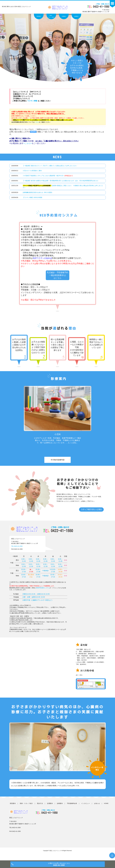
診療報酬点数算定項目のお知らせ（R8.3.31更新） (38, 192)
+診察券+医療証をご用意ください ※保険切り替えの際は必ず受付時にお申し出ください (63, 187)
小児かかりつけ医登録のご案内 (32, 171)
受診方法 (40, 807)
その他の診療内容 (58, 464)
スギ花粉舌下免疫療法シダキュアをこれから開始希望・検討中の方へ (48, 176)
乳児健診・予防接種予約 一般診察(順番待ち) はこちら (58, 277)
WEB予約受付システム (43, 592)
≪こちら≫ (28, 143)
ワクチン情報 (33, 101)
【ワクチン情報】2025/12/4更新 (32, 197)
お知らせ (97, 807)
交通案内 (64, 16)
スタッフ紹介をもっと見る (91, 513)
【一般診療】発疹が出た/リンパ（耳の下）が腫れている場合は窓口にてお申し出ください (50, 166)
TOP (112, 856)
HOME (106, 807)
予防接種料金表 (72, 807)
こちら (37, 122)
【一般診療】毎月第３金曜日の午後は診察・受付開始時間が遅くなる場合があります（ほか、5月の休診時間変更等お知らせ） (61, 181)
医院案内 (39, 16)
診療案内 (76, 16)
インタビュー (86, 807)
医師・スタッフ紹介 (51, 16)
